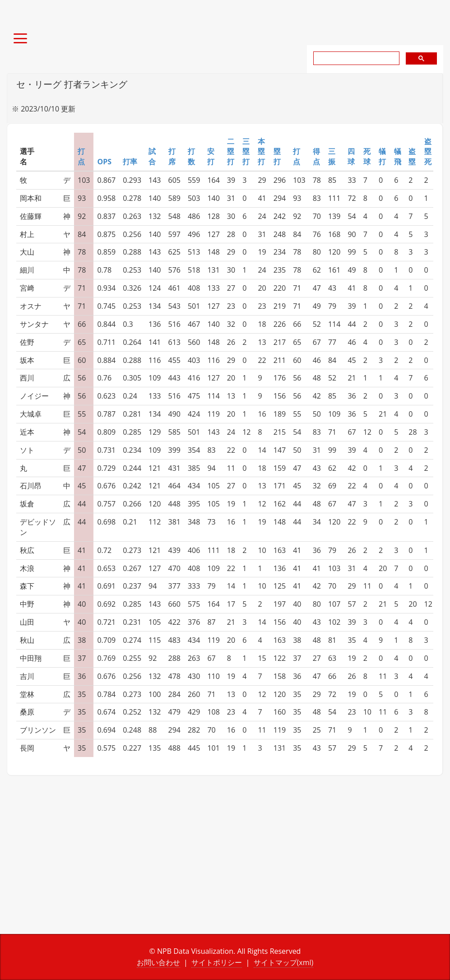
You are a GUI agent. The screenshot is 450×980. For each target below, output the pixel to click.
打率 (130, 162)
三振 (332, 156)
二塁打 (231, 152)
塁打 (277, 156)
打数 (191, 156)
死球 (367, 156)
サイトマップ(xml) (284, 962)
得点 (316, 156)
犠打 (382, 156)
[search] (355, 58)
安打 (211, 156)
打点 (81, 156)
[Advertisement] (113, 862)
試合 (152, 156)
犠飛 (398, 156)
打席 (172, 156)
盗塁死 (428, 152)
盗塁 (412, 156)
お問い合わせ (158, 962)
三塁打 (246, 152)
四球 (351, 156)
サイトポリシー (217, 962)
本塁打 (261, 152)
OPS (104, 162)
